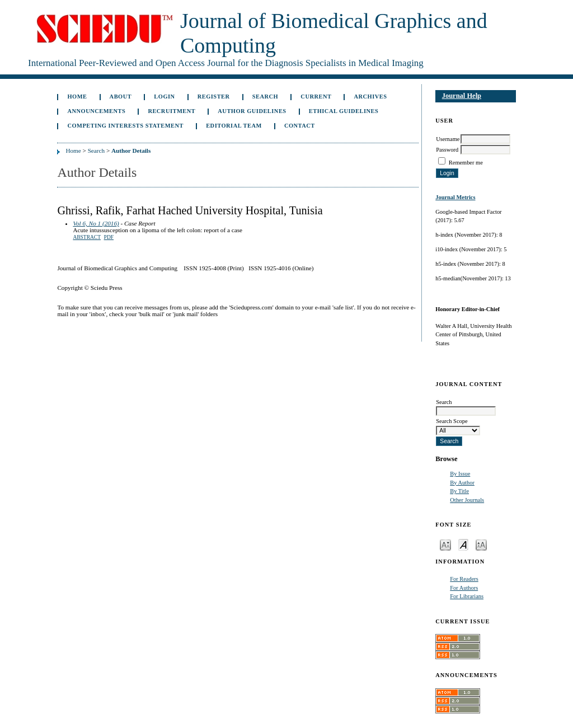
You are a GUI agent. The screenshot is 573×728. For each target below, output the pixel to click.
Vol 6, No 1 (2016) (96, 223)
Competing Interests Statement (125, 126)
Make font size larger (481, 544)
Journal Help (462, 96)
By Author (462, 483)
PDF (109, 237)
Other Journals (467, 500)
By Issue (460, 474)
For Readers (464, 579)
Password (447, 150)
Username (448, 139)
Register (214, 97)
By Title (459, 491)
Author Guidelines (252, 111)
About (121, 97)
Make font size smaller (445, 544)
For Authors (464, 588)
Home (77, 97)
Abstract (87, 237)
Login (164, 97)
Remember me (466, 163)
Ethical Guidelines (344, 111)
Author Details (131, 151)
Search (265, 97)
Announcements (96, 111)
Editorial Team (234, 126)
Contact (300, 126)
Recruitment (172, 111)
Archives (371, 97)
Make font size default (463, 544)
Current (316, 97)
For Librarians (467, 596)
